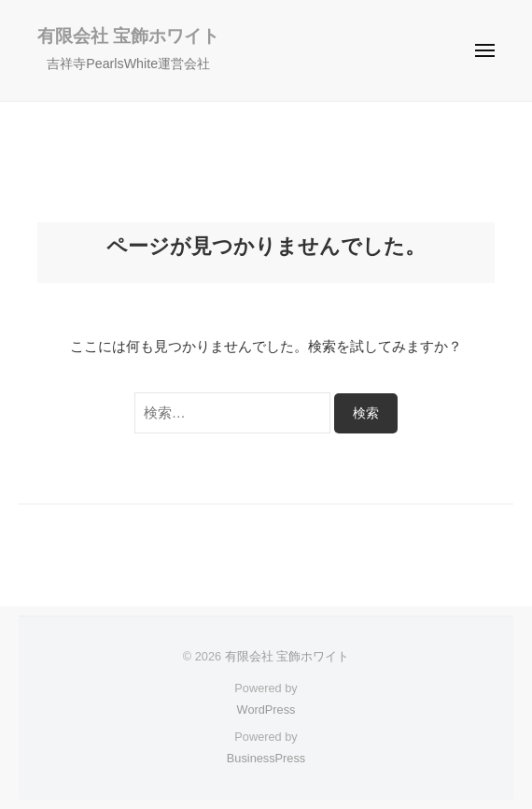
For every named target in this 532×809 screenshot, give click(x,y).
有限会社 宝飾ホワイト (128, 36)
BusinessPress (266, 758)
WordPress (266, 710)
